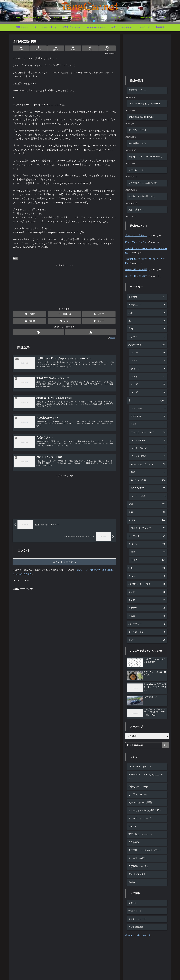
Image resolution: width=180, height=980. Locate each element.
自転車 (147, 616)
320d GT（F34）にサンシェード (145, 104)
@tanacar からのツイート (138, 935)
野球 (148, 552)
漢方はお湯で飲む (137, 874)
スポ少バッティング (148, 528)
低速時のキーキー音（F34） (142, 196)
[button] (107, 48)
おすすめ (147, 608)
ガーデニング (147, 305)
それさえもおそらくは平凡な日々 (145, 810)
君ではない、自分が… (136, 236)
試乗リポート (147, 345)
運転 (148, 472)
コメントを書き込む (64, 564)
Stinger (147, 576)
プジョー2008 (148, 441)
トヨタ (148, 361)
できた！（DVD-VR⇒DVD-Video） (146, 157)
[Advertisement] (64, 286)
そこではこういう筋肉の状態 (143, 183)
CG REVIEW (148, 488)
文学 (147, 313)
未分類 (147, 600)
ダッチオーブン (147, 632)
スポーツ (147, 544)
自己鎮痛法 (134, 842)
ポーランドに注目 (137, 130)
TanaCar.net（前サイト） (141, 767)
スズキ (148, 377)
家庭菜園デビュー (137, 90)
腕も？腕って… (136, 210)
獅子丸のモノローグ (138, 787)
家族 (147, 504)
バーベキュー (147, 624)
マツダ (148, 393)
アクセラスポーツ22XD (148, 433)
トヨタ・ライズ (148, 448)
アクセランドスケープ (139, 818)
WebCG (132, 826)
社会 (147, 568)
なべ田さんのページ (138, 794)
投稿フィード (135, 911)
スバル (148, 353)
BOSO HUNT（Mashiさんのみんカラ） (146, 777)
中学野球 (147, 297)
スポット (147, 337)
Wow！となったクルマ (148, 464)
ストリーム (148, 409)
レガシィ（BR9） (148, 480)
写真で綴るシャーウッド (141, 834)
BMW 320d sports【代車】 (142, 117)
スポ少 (147, 520)
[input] (147, 745)
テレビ (147, 592)
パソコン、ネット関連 (147, 584)
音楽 (147, 329)
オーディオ (147, 536)
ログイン (133, 903)
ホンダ (148, 385)
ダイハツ (148, 369)
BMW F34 (148, 417)
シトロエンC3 (148, 496)
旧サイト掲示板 (148, 456)
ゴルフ (148, 560)
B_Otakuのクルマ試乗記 (140, 803)
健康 (147, 512)
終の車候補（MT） (138, 143)
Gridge (132, 882)
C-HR (148, 424)
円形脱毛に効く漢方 (138, 866)
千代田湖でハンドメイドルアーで (145, 850)
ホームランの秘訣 (137, 858)
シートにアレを (136, 170)
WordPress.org (136, 927)
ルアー (147, 640)
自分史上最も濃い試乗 (136, 270)
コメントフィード (137, 919)
